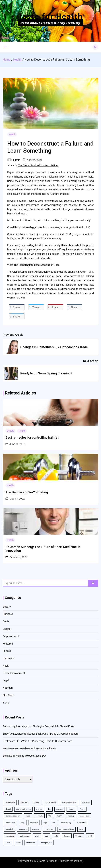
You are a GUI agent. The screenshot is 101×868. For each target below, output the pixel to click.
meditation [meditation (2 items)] (49, 829)
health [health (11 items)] (60, 816)
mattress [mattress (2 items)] (36, 829)
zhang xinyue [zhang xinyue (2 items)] (46, 843)
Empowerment (11, 636)
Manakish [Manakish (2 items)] (10, 829)
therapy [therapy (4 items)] (67, 836)
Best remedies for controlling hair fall (32, 437)
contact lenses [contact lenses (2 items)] (51, 802)
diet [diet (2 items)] (49, 809)
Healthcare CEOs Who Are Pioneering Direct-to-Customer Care (37, 741)
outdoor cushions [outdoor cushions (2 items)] (66, 829)
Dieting (7, 629)
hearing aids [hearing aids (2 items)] (84, 816)
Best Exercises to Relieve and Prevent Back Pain (29, 748)
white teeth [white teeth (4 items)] (31, 843)
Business (8, 614)
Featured (8, 644)
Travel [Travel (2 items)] (8, 843)
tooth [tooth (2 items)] (90, 836)
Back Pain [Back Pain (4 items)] (24, 802)
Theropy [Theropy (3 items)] (79, 836)
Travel (6, 703)
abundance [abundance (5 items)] (10, 802)
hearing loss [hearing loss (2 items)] (10, 823)
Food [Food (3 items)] (28, 816)
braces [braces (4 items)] (37, 802)
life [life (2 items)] (54, 823)
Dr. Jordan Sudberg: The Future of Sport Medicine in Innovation (43, 549)
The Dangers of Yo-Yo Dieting (27, 492)
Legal (6, 680)
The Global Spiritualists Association (34, 265)
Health (12, 134)
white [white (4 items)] (18, 843)
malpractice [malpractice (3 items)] (81, 823)
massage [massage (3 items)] (23, 829)
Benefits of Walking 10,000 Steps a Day (25, 756)
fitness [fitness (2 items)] (71, 809)
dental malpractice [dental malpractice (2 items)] (23, 809)
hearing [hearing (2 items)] (71, 816)
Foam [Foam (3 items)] (82, 809)
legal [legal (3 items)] (45, 823)
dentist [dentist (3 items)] (39, 809)
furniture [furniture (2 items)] (39, 816)
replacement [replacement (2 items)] (24, 836)
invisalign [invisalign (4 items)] (34, 823)
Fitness (7, 651)
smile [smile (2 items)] (37, 836)
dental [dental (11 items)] (8, 809)
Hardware (8, 658)
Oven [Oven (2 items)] (82, 829)
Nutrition (8, 688)
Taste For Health (48, 861)
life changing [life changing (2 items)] (66, 823)
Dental (6, 621)
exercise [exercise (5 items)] (60, 809)
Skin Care (8, 695)
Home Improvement (14, 673)
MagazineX (76, 861)
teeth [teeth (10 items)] (56, 836)
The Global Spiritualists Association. (38, 165)
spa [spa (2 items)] (47, 836)
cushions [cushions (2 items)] (86, 802)
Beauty (10, 431)
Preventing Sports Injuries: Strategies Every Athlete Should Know (39, 726)
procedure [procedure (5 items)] (10, 836)
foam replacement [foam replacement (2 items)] (13, 816)
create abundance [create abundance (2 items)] (69, 802)
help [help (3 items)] (23, 823)
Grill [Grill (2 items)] (50, 816)
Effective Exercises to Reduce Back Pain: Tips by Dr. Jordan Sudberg (41, 734)
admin (17, 160)
